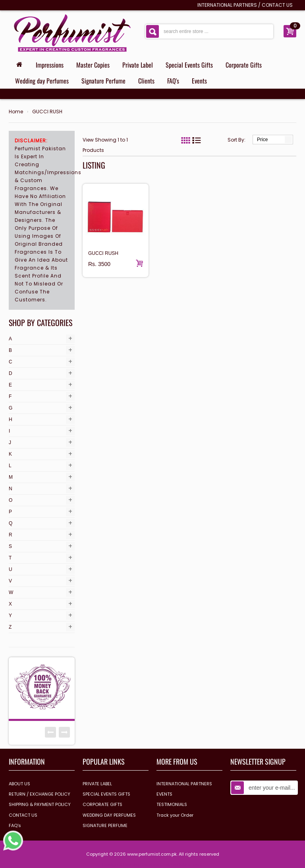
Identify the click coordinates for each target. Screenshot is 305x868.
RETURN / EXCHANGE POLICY (40, 794)
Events (199, 81)
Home (16, 112)
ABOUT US (19, 784)
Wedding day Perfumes (42, 81)
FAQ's (173, 81)
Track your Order (175, 815)
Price (262, 140)
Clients (146, 81)
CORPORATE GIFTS (102, 804)
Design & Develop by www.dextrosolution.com (152, 864)
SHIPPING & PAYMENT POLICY (40, 804)
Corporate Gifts (244, 65)
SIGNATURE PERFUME (105, 825)
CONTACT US (277, 5)
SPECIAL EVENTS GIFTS (106, 794)
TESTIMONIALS (172, 804)
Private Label (138, 65)
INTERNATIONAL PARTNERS (227, 5)
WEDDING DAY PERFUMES (109, 815)
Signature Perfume (103, 81)
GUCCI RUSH (47, 112)
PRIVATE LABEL (97, 784)
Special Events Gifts (189, 65)
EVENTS (164, 794)
